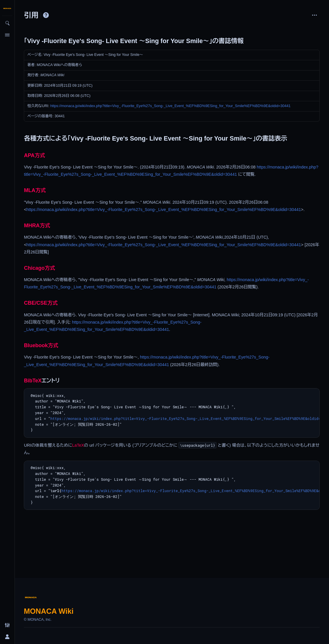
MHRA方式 (37, 226)
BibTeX (33, 381)
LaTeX (78, 445)
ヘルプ (46, 15)
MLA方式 (35, 190)
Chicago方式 (39, 268)
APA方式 (34, 155)
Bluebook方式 (41, 345)
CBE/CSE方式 (41, 303)
